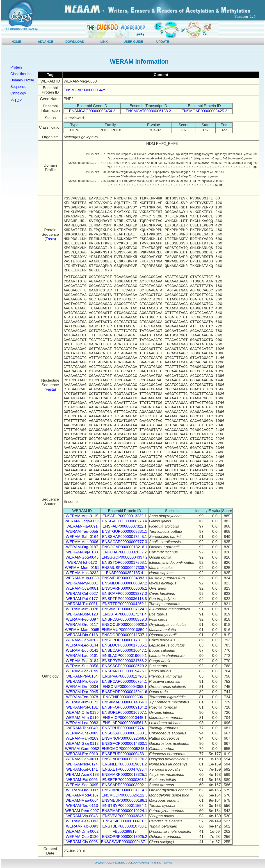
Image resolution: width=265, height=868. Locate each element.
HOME (16, 42)
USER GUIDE (133, 42)
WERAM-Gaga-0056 (82, 521)
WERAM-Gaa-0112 (82, 744)
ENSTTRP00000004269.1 (125, 604)
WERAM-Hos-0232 (82, 573)
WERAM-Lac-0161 (82, 656)
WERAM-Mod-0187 (82, 795)
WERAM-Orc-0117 (82, 625)
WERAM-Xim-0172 (82, 702)
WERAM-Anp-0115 (82, 516)
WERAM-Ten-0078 (82, 697)
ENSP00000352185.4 (124, 573)
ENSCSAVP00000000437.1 (125, 842)
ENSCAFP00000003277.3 (124, 594)
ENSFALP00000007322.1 (125, 526)
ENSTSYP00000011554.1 (125, 806)
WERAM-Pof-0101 (82, 707)
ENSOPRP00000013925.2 (125, 837)
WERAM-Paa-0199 (82, 671)
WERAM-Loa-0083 (82, 723)
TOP (18, 100)
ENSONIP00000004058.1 (125, 687)
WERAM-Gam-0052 (82, 749)
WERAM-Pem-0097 (82, 811)
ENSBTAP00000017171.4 (125, 614)
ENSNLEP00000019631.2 (125, 764)
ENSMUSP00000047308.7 (125, 568)
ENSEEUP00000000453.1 (125, 754)
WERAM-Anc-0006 (82, 542)
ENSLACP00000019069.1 (125, 656)
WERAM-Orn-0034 (82, 687)
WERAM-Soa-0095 (82, 785)
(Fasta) (50, 239)
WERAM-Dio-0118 (82, 635)
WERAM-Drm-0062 (82, 831)
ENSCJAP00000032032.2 (125, 552)
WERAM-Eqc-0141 (82, 650)
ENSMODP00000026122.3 (125, 795)
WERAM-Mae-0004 (82, 800)
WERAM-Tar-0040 (82, 728)
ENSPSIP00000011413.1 (125, 821)
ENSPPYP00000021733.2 (125, 661)
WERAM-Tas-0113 (82, 806)
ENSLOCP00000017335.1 (125, 645)
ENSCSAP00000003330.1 (125, 733)
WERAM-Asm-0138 (82, 775)
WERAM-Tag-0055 (82, 531)
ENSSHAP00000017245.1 (125, 537)
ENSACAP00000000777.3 (125, 542)
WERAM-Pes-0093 (82, 821)
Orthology (18, 93)
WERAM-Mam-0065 (82, 630)
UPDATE (163, 42)
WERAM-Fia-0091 (82, 526)
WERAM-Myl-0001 (82, 583)
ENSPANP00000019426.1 (125, 671)
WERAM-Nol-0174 (82, 764)
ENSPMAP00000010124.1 (125, 811)
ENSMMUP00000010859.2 (125, 630)
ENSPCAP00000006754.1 (125, 681)
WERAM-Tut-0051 (82, 604)
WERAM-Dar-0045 (82, 692)
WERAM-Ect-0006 (82, 780)
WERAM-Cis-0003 (82, 842)
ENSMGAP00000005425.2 (86, 90)
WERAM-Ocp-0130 (82, 837)
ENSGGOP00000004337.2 (125, 557)
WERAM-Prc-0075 (82, 681)
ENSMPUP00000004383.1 (125, 578)
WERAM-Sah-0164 (82, 537)
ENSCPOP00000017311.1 (125, 640)
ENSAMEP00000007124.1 (125, 609)
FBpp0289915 (125, 831)
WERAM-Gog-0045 (82, 557)
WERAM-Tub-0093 (82, 826)
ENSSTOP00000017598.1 (125, 563)
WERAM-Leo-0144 (82, 645)
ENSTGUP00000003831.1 (125, 531)
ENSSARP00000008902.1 (125, 785)
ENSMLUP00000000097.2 (124, 583)
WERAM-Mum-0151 (82, 568)
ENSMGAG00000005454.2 (92, 111)
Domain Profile (22, 80)
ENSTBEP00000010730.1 (125, 826)
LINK (104, 42)
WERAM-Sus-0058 (82, 666)
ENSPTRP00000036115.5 (124, 599)
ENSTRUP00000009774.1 (125, 728)
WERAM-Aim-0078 (82, 609)
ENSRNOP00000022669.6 (125, 738)
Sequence (18, 87)
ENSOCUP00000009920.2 (125, 625)
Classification (21, 74)
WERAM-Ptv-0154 (82, 676)
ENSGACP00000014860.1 (125, 744)
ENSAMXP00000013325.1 (125, 775)
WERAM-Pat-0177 (82, 599)
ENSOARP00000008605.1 (125, 588)
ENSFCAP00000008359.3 (124, 619)
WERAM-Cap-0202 (82, 640)
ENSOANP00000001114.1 (125, 790)
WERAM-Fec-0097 (82, 619)
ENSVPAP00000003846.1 (125, 816)
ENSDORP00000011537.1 (125, 635)
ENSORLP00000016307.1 (125, 713)
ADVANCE (46, 42)
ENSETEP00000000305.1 (125, 780)
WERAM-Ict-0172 (82, 563)
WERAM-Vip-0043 (82, 816)
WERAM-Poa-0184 (82, 661)
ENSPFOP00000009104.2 (125, 707)
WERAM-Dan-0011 (82, 759)
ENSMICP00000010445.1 (125, 718)
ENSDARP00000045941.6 (124, 692)
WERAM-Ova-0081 (82, 588)
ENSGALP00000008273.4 (125, 521)
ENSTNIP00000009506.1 (125, 697)
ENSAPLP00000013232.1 (125, 516)
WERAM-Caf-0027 (82, 594)
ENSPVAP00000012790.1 (125, 676)
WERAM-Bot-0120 (82, 614)
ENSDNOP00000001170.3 (125, 759)
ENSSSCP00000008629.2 (125, 666)
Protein (16, 67)
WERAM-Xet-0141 (82, 769)
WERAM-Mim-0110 (82, 718)
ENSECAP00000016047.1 (125, 650)
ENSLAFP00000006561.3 (125, 723)
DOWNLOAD (75, 42)
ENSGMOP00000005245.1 (125, 749)
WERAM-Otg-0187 (82, 547)
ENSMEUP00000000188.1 (125, 800)
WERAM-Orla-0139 (82, 713)
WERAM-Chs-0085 (82, 733)
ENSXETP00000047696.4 (125, 769)
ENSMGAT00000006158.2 (148, 111)
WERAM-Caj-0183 (82, 552)
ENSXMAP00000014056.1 (125, 702)
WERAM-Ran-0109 (82, 738)
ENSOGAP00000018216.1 (125, 547)
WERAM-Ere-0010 (82, 754)
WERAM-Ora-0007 (82, 790)
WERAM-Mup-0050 (82, 578)
